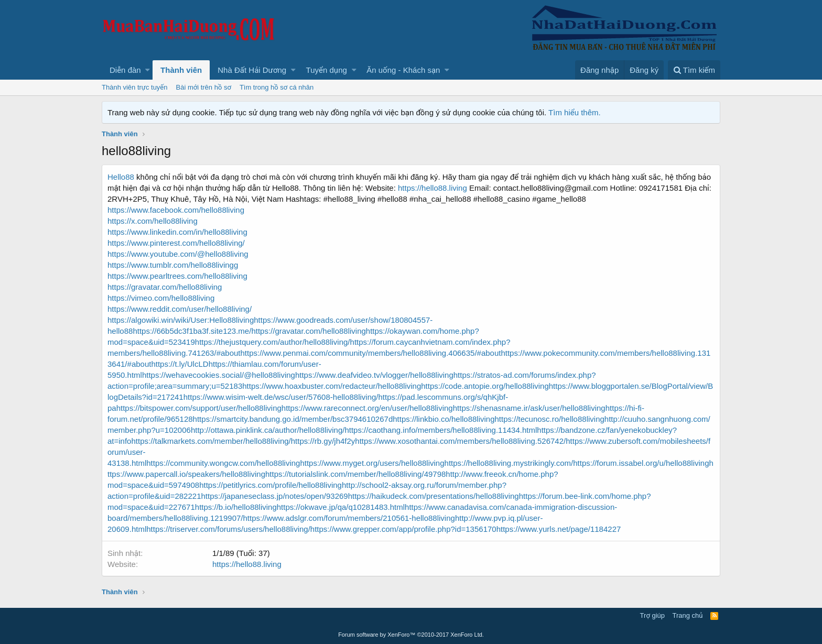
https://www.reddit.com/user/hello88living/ (180, 309)
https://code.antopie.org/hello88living (485, 386)
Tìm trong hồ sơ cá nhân (277, 87)
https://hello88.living (432, 188)
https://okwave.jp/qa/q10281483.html (341, 507)
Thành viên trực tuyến (135, 87)
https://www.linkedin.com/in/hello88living (177, 232)
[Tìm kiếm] (694, 70)
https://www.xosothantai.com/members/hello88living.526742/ (460, 441)
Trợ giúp (652, 615)
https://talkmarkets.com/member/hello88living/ (211, 441)
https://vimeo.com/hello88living (161, 298)
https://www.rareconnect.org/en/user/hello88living (367, 408)
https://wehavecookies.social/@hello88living (219, 375)
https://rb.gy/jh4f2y (323, 441)
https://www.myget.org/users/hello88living (372, 463)
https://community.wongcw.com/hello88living (223, 463)
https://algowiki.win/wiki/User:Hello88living (181, 320)
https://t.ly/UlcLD (180, 364)
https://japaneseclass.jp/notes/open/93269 (274, 496)
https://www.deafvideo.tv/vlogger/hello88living (374, 375)
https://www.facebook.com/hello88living (176, 210)
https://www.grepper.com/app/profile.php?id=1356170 (403, 529)
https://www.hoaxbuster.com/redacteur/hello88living (332, 386)
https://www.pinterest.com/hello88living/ (176, 243)
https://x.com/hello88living (153, 221)
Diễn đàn (125, 70)
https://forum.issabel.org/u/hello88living (641, 463)
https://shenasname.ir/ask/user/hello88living (529, 408)
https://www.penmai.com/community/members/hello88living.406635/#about (371, 353)
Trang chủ (688, 615)
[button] (148, 70)
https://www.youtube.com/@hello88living (178, 254)
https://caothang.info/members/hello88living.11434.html (441, 430)
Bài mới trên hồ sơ (204, 87)
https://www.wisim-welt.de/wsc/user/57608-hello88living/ (281, 397)
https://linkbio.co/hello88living (444, 419)
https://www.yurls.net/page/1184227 (559, 529)
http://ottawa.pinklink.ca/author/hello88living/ (268, 430)
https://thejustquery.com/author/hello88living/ (273, 342)
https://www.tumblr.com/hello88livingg (173, 265)
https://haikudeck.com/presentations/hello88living (434, 496)
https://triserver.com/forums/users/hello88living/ (228, 529)
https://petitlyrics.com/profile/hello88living (271, 485)
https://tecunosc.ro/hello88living (550, 419)
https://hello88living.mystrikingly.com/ (509, 463)
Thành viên (181, 70)
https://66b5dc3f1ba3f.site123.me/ (192, 331)
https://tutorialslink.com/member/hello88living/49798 (355, 474)
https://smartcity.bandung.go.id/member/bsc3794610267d (293, 419)
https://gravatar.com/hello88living (165, 287)
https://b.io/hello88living (236, 507)
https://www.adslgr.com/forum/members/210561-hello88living (349, 518)
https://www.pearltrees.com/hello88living (177, 276)
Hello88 (121, 177)
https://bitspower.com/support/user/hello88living (199, 408)
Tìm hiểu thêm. (575, 112)
